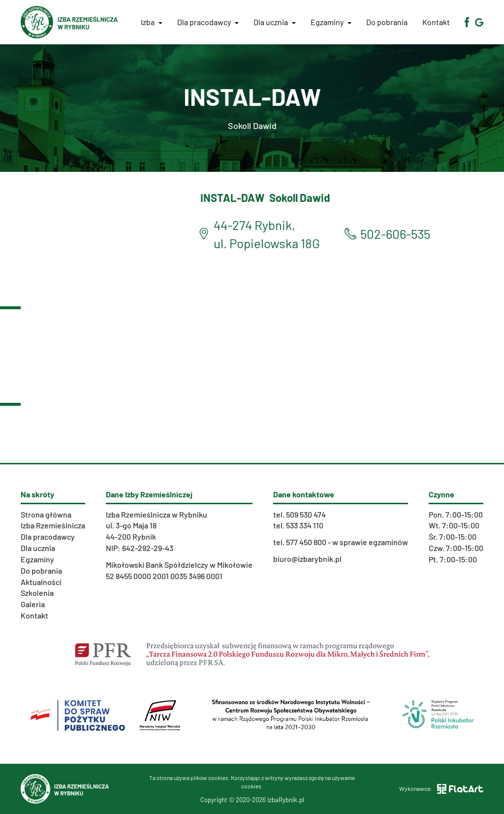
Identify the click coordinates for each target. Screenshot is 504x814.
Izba (152, 22)
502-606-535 (395, 234)
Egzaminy (331, 22)
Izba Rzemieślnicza (53, 525)
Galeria (33, 604)
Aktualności (41, 582)
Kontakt (436, 22)
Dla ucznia (275, 22)
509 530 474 (306, 514)
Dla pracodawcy (208, 22)
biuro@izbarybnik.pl (307, 559)
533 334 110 (305, 525)
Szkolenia (37, 593)
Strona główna (46, 514)
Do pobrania (387, 22)
